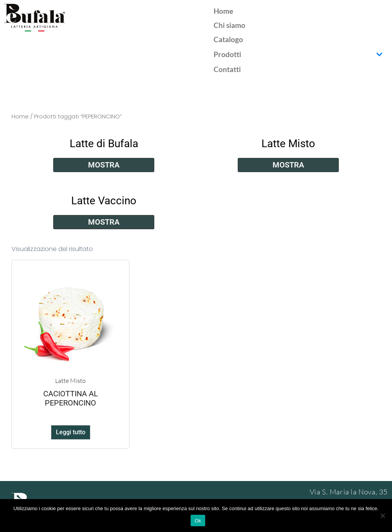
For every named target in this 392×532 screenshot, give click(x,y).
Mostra (104, 165)
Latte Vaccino (104, 201)
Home (223, 11)
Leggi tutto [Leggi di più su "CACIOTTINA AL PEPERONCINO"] (71, 432)
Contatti (227, 69)
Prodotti (298, 54)
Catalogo (228, 39)
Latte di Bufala (104, 144)
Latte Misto (288, 144)
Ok (198, 521)
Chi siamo (229, 25)
